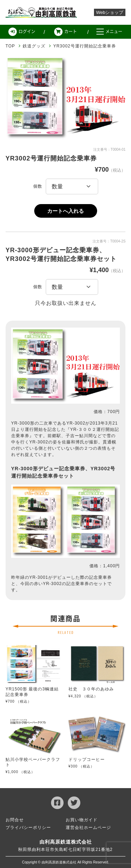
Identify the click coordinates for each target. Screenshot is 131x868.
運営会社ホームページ (88, 828)
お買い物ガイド (82, 820)
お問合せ (15, 820)
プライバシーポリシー (28, 828)
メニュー (109, 32)
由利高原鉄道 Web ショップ (42, 13)
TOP (10, 46)
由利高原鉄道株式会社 (66, 842)
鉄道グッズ (34, 46)
